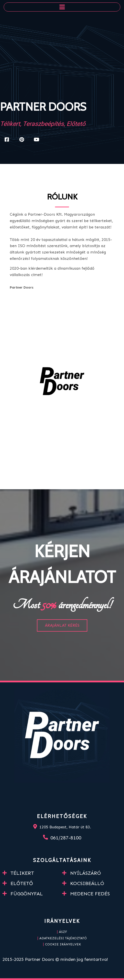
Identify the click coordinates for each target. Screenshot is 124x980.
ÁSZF (63, 932)
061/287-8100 (66, 838)
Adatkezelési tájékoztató (63, 938)
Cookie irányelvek (63, 944)
